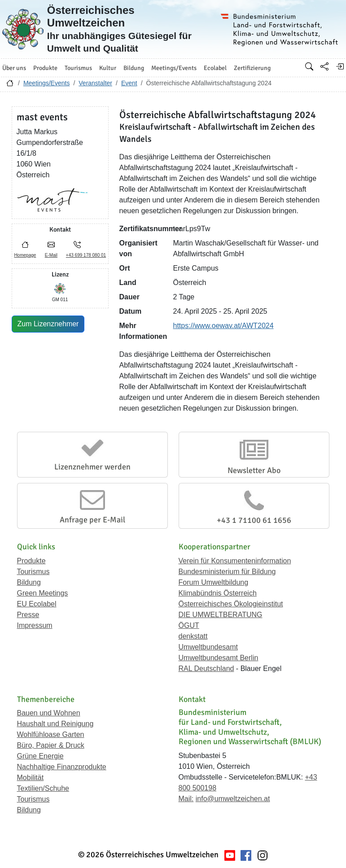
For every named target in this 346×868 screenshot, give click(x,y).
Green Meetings (43, 593)
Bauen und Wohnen (49, 713)
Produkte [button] (45, 68)
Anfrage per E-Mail (92, 520)
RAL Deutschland (206, 669)
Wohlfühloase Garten (51, 734)
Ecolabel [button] (215, 68)
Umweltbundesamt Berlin (219, 658)
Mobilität (31, 778)
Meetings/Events (47, 83)
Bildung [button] (134, 68)
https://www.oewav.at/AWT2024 (223, 326)
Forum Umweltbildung (214, 582)
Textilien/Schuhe (43, 788)
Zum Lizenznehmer (48, 324)
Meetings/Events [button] (174, 68)
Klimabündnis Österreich (218, 593)
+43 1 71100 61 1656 (254, 520)
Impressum (35, 625)
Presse (28, 615)
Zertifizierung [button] (252, 68)
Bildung (29, 582)
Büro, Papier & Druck (51, 745)
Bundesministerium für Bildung (227, 572)
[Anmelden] (340, 66)
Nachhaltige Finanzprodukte (62, 767)
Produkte (31, 561)
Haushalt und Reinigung (55, 724)
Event (129, 83)
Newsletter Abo (254, 470)
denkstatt (193, 636)
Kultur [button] (108, 68)
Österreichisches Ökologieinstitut (231, 604)
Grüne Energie (40, 756)
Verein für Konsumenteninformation (235, 561)
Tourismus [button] (78, 68)
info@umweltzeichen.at (233, 799)
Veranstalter (95, 83)
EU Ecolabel (37, 604)
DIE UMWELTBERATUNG (221, 615)
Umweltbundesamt (208, 647)
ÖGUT (189, 625)
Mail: (186, 799)
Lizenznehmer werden (92, 467)
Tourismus (33, 572)
